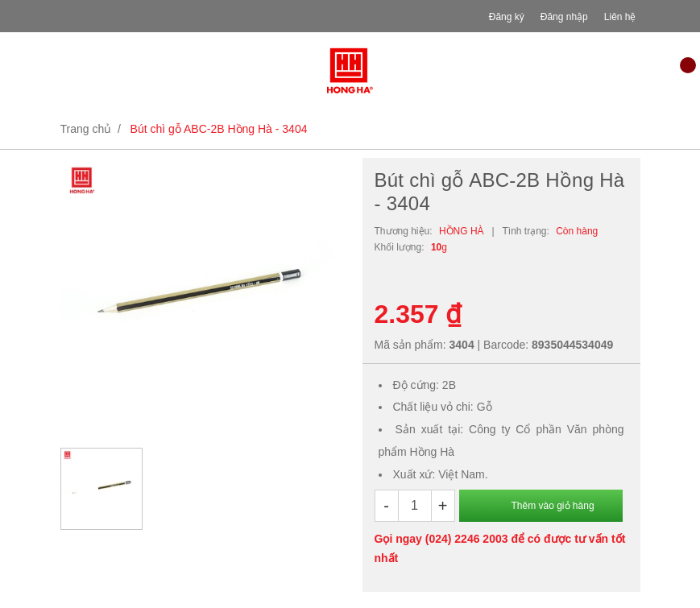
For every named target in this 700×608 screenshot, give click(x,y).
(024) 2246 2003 (467, 539)
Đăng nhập (564, 17)
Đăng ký (507, 17)
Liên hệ (620, 17)
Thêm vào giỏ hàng (553, 506)
